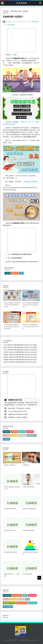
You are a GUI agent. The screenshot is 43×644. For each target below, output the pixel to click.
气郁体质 (30, 432)
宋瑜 (27, 599)
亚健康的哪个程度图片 (31, 182)
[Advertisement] (21, 40)
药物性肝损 (32, 595)
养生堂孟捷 (7, 595)
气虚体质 (14, 432)
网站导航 (14, 11)
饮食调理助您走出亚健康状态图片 (22, 254)
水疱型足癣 (14, 599)
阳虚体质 (6, 439)
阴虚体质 (22, 432)
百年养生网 (21, 3)
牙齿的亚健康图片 (17, 258)
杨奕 (10, 408)
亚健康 (25, 11)
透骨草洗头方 (32, 435)
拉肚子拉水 (19, 400)
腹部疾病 (11, 400)
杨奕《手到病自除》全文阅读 (21, 408)
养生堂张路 (33, 603)
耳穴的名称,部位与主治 (19, 411)
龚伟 (25, 595)
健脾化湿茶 (22, 435)
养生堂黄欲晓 (8, 607)
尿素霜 (6, 599)
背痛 (21, 273)
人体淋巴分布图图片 (21, 417)
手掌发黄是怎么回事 (21, 414)
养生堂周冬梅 (17, 595)
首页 (20, 11)
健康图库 (11, 417)
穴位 (10, 411)
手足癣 (22, 599)
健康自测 (11, 414)
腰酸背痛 (15, 273)
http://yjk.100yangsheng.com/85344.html (25, 262)
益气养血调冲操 (22, 603)
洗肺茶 (6, 435)
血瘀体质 (6, 432)
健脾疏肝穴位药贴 (9, 603)
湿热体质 (13, 435)
